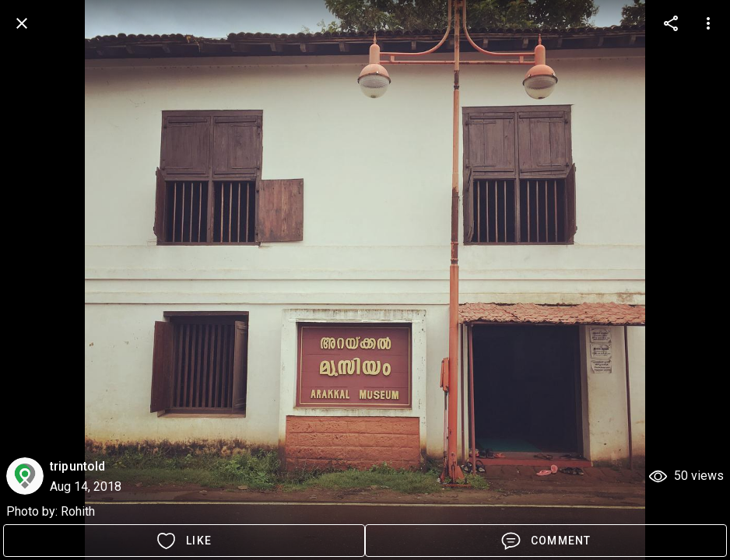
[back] (22, 23)
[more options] (671, 23)
